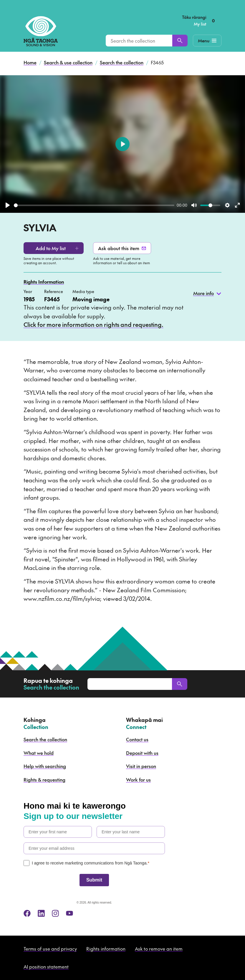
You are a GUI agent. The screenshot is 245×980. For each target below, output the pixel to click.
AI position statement (46, 966)
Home (30, 62)
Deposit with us (142, 753)
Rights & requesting (44, 780)
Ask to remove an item (159, 949)
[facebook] (27, 913)
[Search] (180, 41)
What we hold (39, 753)
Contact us (137, 739)
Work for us (138, 780)
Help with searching (45, 766)
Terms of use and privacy (50, 949)
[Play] (8, 205)
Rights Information (44, 282)
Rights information (106, 949)
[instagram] (55, 913)
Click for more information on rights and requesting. (93, 325)
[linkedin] (41, 913)
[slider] (94, 205)
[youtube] (69, 913)
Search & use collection (68, 62)
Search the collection (122, 62)
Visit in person (141, 766)
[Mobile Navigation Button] (207, 41)
